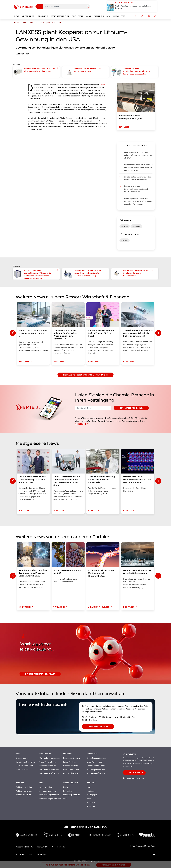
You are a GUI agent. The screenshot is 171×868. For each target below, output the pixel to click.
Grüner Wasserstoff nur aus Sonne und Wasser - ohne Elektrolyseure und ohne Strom (138, 167)
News (89, 787)
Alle (38, 7)
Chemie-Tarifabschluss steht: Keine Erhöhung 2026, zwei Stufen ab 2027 (138, 155)
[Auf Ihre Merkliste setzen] (136, 16)
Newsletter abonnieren (131, 408)
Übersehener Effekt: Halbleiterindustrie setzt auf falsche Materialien (136, 189)
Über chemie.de (58, 847)
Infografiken (68, 791)
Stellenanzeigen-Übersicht (50, 799)
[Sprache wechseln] (149, 16)
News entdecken (22, 758)
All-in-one (91, 806)
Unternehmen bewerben (49, 770)
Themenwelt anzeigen (98, 726)
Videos (66, 799)
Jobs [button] (89, 16)
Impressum (20, 854)
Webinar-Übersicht (23, 795)
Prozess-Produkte (71, 766)
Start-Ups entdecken (48, 762)
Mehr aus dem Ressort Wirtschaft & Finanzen (85, 375)
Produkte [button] (43, 16)
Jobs (89, 799)
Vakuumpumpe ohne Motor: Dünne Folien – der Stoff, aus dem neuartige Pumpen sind (138, 201)
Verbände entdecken (48, 766)
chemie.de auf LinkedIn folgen (133, 778)
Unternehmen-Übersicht (50, 773)
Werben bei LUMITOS (24, 847)
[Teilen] (142, 16)
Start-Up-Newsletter (24, 766)
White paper (92, 795)
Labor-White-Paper (95, 762)
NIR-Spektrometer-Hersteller (40, 674)
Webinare (91, 802)
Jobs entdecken (46, 787)
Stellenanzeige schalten (49, 795)
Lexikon (66, 787)
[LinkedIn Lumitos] (154, 854)
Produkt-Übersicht (71, 773)
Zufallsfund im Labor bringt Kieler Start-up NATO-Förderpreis (138, 178)
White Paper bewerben (96, 770)
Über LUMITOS (43, 847)
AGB (31, 854)
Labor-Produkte (70, 762)
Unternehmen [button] (29, 16)
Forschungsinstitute (71, 795)
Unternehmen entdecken (50, 758)
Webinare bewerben (24, 791)
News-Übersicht (22, 770)
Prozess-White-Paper (96, 766)
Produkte (91, 791)
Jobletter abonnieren (48, 791)
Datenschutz (42, 854)
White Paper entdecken (96, 758)
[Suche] (88, 7)
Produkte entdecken (71, 758)
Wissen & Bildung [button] (102, 16)
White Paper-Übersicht (96, 773)
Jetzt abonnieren (134, 773)
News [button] (17, 16)
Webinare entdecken (24, 787)
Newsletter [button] (119, 16)
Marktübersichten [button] (60, 16)
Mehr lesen (82, 424)
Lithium (102, 85)
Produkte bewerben (71, 770)
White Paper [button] (78, 16)
